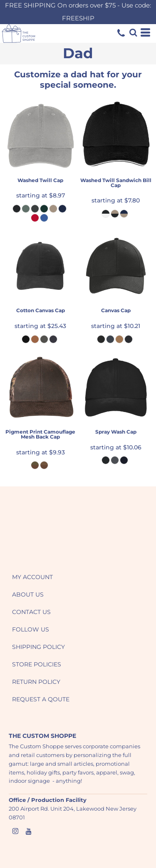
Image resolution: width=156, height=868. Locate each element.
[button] (48, 531)
